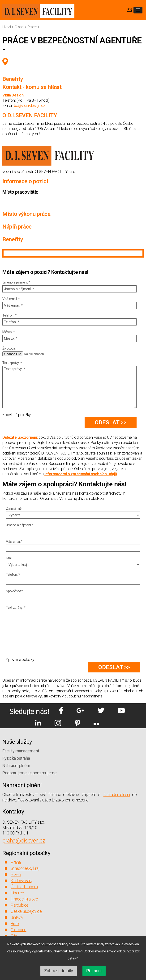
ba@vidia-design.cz (29, 105)
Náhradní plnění (16, 765)
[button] (138, 10)
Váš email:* (14, 542)
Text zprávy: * (12, 363)
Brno (15, 924)
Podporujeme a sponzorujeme (29, 773)
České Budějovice (26, 911)
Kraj (9, 558)
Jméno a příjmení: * (16, 282)
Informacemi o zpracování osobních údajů (81, 474)
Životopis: (9, 348)
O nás (19, 27)
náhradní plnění (117, 794)
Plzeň (16, 874)
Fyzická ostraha (16, 758)
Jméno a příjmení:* (19, 525)
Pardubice (20, 905)
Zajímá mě (14, 509)
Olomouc (19, 930)
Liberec (17, 893)
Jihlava (17, 917)
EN (130, 10)
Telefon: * (9, 315)
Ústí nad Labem (24, 887)
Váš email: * (11, 299)
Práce (32, 27)
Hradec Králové (24, 899)
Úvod (7, 27)
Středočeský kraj (25, 868)
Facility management (21, 751)
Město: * (9, 332)
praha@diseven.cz (24, 841)
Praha (16, 862)
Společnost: (15, 591)
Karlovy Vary (21, 881)
